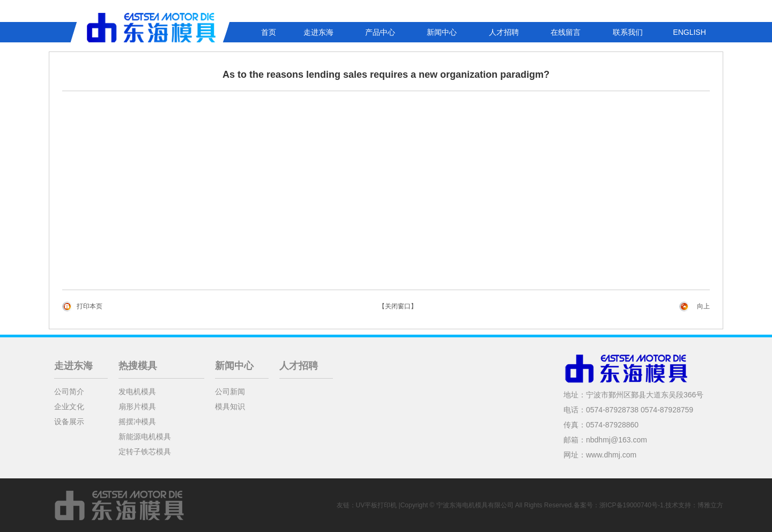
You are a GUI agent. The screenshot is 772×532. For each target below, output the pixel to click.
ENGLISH (689, 32)
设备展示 (69, 422)
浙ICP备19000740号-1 (632, 505)
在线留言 (566, 32)
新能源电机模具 (145, 437)
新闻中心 (442, 32)
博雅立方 (710, 505)
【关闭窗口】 (398, 306)
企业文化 (69, 407)
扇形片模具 (137, 407)
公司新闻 (230, 391)
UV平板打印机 (377, 505)
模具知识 (230, 407)
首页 (269, 32)
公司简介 (69, 391)
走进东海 (318, 32)
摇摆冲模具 (137, 422)
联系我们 (628, 32)
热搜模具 (138, 366)
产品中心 (380, 32)
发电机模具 (137, 391)
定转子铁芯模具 (145, 452)
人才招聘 (504, 32)
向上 (703, 306)
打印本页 (90, 306)
